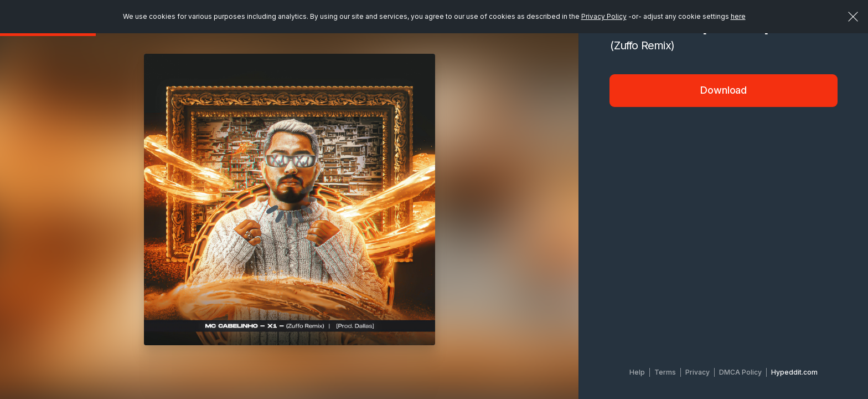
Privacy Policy (604, 16)
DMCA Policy (740, 372)
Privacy (697, 372)
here (738, 16)
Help (637, 372)
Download (724, 90)
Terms (665, 372)
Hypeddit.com (794, 372)
